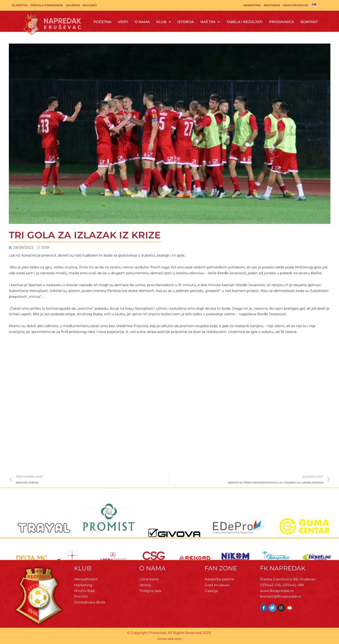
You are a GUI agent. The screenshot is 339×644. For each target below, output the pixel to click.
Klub (164, 22)
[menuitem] (314, 5)
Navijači (90, 5)
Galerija (73, 5)
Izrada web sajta (169, 639)
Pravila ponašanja (47, 5)
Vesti (123, 22)
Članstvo (20, 5)
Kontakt (309, 22)
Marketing (252, 5)
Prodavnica (282, 22)
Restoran (272, 5)
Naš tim (210, 22)
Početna (102, 22)
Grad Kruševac (296, 5)
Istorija (186, 22)
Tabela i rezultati (244, 22)
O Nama (142, 22)
